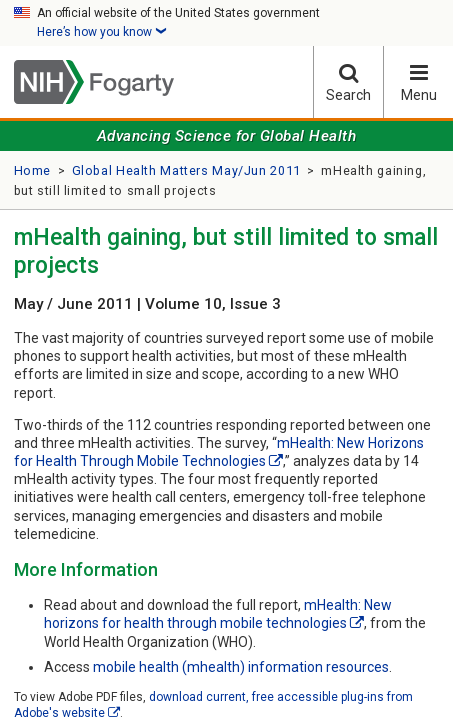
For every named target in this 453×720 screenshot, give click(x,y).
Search (348, 82)
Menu (418, 82)
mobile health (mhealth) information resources (241, 667)
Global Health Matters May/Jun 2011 (186, 170)
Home (33, 170)
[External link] (276, 461)
